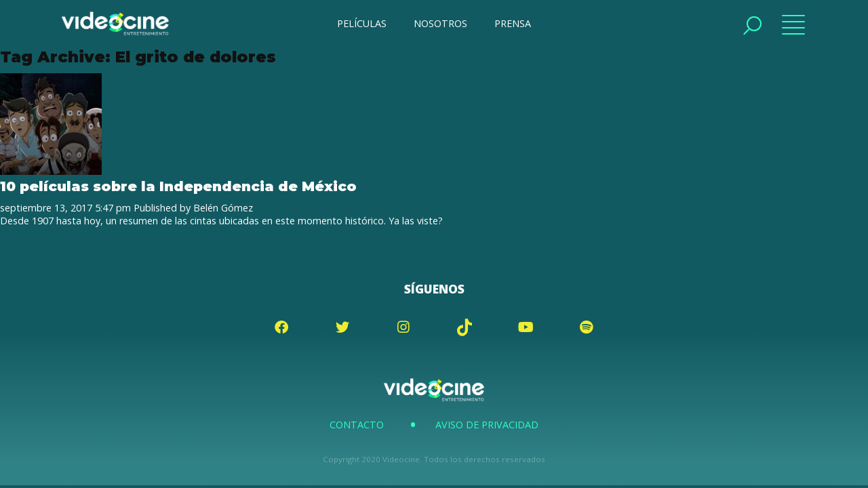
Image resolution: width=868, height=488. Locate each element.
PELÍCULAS (362, 23)
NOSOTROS (440, 23)
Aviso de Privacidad (487, 425)
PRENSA (513, 23)
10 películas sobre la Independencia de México (178, 186)
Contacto (357, 425)
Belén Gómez (223, 208)
